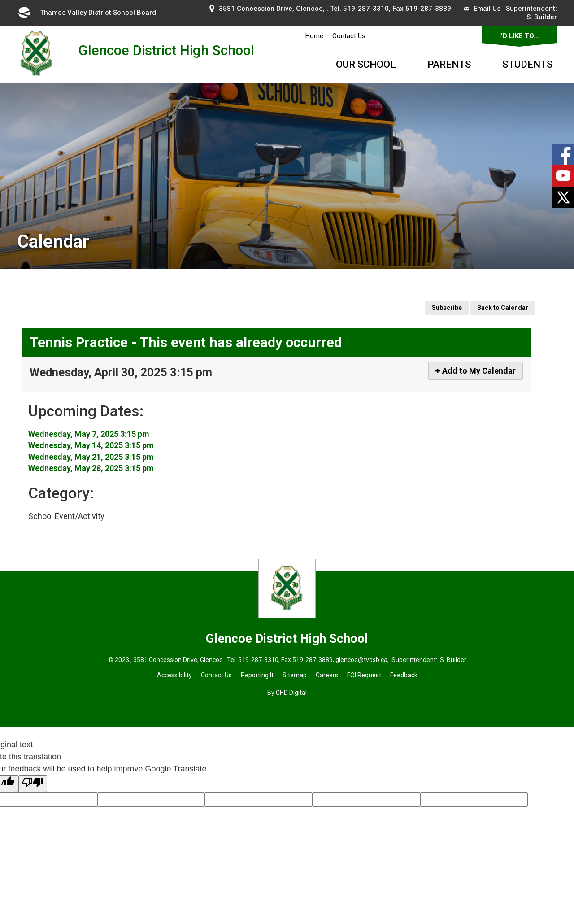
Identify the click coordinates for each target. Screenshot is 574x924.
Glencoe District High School (166, 54)
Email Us (482, 9)
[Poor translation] (33, 784)
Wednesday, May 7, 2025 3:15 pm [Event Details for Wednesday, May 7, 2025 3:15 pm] (89, 434)
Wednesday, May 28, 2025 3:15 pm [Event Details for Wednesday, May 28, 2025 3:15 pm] (91, 468)
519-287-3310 (366, 9)
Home (314, 36)
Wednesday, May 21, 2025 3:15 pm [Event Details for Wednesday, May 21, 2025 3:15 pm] (91, 457)
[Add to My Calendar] (476, 371)
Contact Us (349, 36)
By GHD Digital (287, 693)
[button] (472, 249)
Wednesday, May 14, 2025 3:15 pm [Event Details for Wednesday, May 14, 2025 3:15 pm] (91, 445)
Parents (449, 64)
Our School (366, 64)
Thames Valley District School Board (87, 13)
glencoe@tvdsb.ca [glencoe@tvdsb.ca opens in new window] (361, 660)
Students (527, 64)
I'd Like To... (519, 36)
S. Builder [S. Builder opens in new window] (542, 17)
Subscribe (447, 308)
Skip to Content (0, 0)
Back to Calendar (503, 308)
